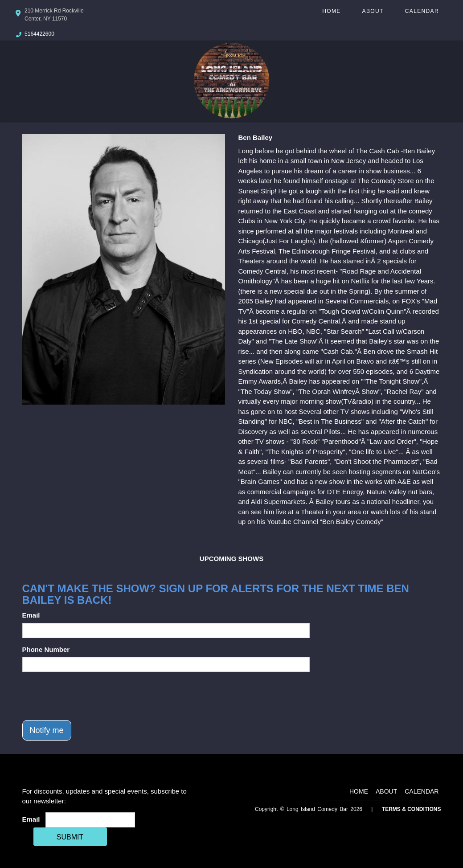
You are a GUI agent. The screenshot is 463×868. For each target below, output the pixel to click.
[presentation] (90, 696)
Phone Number (46, 649)
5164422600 (39, 34)
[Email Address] (90, 820)
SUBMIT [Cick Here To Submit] (70, 837)
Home (331, 11)
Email (31, 615)
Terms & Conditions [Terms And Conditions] (412, 809)
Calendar (422, 11)
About (373, 11)
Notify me (47, 730)
